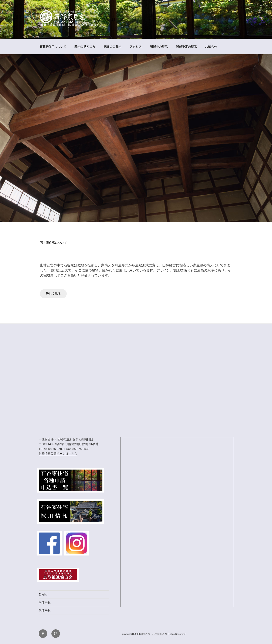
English (44, 594)
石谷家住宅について (53, 47)
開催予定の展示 (186, 47)
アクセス (136, 47)
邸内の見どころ (85, 47)
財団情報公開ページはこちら (58, 454)
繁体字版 (45, 610)
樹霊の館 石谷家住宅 (152, 634)
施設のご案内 (112, 47)
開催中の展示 (159, 47)
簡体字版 (45, 602)
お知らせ (211, 47)
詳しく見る (53, 294)
